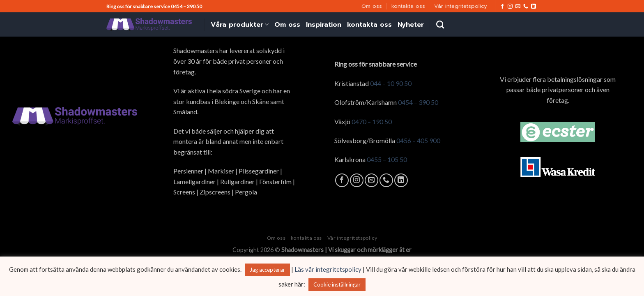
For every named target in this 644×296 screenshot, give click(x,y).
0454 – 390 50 (418, 102)
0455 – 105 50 (387, 159)
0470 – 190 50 (372, 121)
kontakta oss (408, 6)
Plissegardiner (259, 171)
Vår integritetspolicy (461, 6)
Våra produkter (240, 25)
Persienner (188, 171)
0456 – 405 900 (418, 140)
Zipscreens (215, 192)
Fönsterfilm (275, 182)
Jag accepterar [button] (267, 270)
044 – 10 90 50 (391, 83)
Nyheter (411, 25)
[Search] (440, 24)
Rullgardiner (237, 182)
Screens (184, 192)
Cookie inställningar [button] (337, 284)
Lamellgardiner (194, 182)
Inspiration (324, 25)
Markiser (221, 171)
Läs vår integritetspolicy (328, 269)
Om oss (372, 6)
